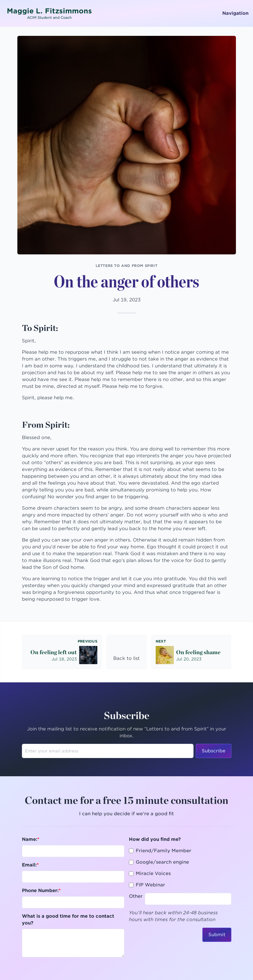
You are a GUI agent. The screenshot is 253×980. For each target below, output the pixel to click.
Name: (30, 839)
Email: (29, 865)
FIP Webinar (150, 885)
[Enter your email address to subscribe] (108, 751)
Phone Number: (40, 891)
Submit (217, 935)
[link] (127, 652)
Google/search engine (162, 862)
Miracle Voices (153, 873)
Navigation (232, 13)
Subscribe (214, 751)
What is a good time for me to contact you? (68, 920)
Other (136, 896)
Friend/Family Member (163, 851)
